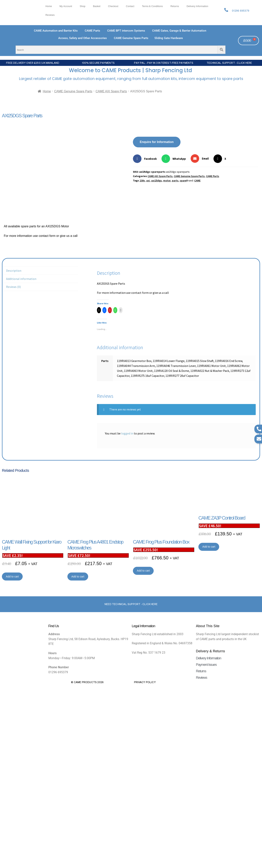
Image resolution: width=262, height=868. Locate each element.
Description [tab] (14, 271)
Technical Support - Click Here (229, 63)
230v (142, 180)
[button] (146, 159)
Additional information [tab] (21, 279)
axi (148, 180)
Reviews (50, 15)
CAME (197, 180)
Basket (97, 6)
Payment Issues (206, 665)
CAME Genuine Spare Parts (73, 91)
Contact (130, 6)
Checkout (113, 6)
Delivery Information (197, 6)
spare (183, 180)
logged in (127, 433)
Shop (83, 6)
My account (66, 6)
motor (167, 180)
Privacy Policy (145, 682)
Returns (175, 6)
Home (49, 6)
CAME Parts (213, 176)
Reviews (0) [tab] (13, 287)
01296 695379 (241, 11)
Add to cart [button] (12, 577)
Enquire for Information (157, 142)
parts (175, 180)
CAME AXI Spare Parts (111, 91)
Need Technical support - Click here (131, 604)
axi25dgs (157, 180)
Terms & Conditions (152, 6)
